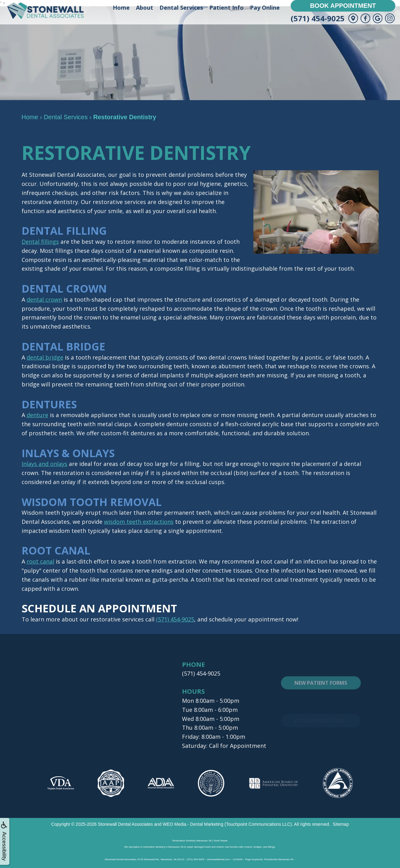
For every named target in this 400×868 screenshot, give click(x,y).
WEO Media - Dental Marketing (193, 824)
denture (37, 415)
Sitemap (341, 824)
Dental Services (181, 8)
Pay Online (265, 8)
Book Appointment (343, 6)
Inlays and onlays (44, 464)
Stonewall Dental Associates (125, 824)
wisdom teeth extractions (139, 522)
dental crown (44, 299)
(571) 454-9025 (318, 18)
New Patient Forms (321, 696)
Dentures (50, 404)
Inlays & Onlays (69, 453)
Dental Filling (65, 231)
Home (121, 8)
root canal (40, 561)
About (145, 8)
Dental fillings (40, 242)
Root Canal (56, 550)
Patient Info (226, 8)
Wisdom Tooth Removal (92, 502)
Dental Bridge (64, 346)
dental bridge (45, 357)
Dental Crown (65, 288)
